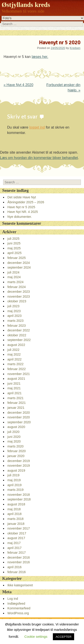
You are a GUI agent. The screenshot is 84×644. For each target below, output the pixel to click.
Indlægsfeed (16, 604)
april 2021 (14, 393)
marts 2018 (15, 519)
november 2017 (19, 528)
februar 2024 (17, 287)
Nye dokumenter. (20, 217)
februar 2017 (17, 553)
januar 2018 (16, 524)
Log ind (13, 599)
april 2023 (14, 316)
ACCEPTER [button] (64, 637)
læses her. (40, 57)
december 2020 (19, 413)
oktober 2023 (17, 301)
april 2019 (14, 485)
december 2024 (19, 263)
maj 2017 (14, 543)
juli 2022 (13, 350)
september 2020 (19, 422)
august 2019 (16, 470)
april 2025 (14, 253)
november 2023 (19, 297)
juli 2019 (13, 475)
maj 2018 (14, 509)
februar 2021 (17, 403)
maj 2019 (14, 480)
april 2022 (14, 359)
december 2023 (19, 292)
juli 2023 (13, 306)
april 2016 (14, 567)
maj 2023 (14, 311)
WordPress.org (18, 613)
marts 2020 (15, 446)
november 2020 (19, 417)
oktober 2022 (17, 335)
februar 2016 (17, 572)
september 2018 (19, 499)
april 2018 (14, 514)
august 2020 (16, 427)
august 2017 (16, 538)
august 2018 (16, 504)
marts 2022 (15, 364)
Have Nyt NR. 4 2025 (23, 212)
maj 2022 (14, 354)
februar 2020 (17, 451)
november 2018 (19, 495)
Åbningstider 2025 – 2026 (26, 202)
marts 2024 (15, 282)
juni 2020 (14, 437)
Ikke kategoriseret (20, 585)
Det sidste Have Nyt (22, 197)
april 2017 (14, 548)
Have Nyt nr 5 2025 (21, 207)
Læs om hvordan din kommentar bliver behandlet (39, 158)
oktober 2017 (17, 533)
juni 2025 (14, 243)
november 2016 (19, 562)
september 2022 (19, 340)
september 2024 (19, 267)
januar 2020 (16, 456)
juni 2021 (14, 383)
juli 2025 (13, 239)
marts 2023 (15, 321)
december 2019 (19, 461)
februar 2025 (17, 258)
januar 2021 (16, 408)
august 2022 (16, 345)
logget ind (37, 127)
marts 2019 (15, 490)
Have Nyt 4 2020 (18, 85)
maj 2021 (14, 388)
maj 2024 (14, 277)
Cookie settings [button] (36, 637)
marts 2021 (15, 398)
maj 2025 (14, 248)
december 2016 (19, 557)
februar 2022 (17, 369)
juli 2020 (13, 432)
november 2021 (19, 374)
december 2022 (19, 330)
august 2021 (16, 379)
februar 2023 (17, 326)
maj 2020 (14, 441)
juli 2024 (13, 272)
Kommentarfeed (19, 608)
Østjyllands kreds (26, 5)
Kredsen (75, 48)
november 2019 (19, 466)
